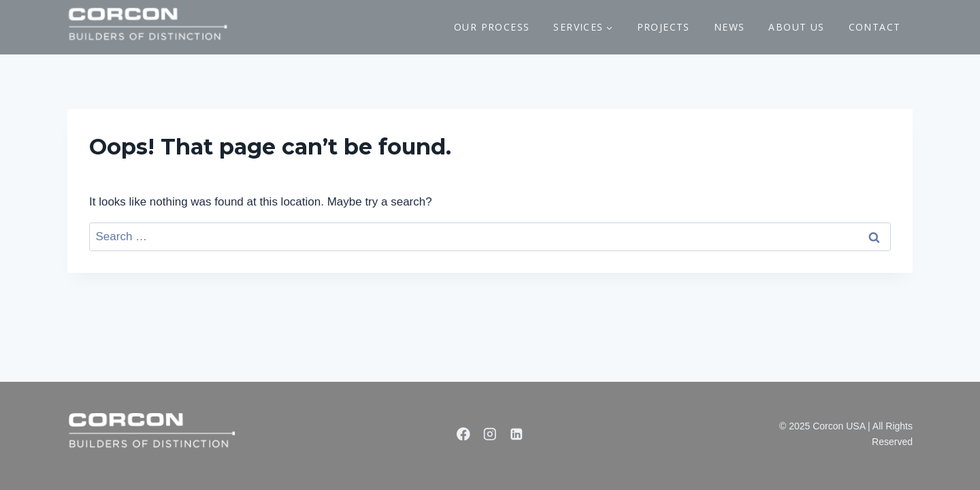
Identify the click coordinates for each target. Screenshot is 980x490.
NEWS (730, 27)
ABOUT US (796, 27)
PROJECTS (664, 27)
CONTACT (875, 27)
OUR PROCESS (492, 27)
